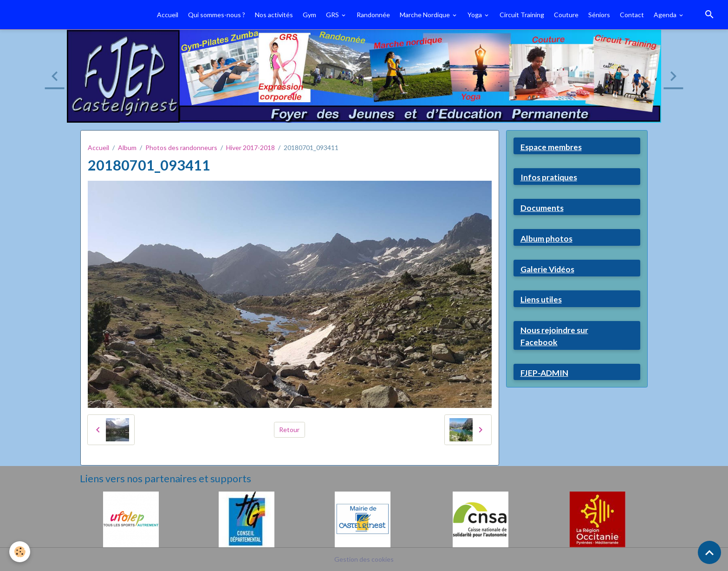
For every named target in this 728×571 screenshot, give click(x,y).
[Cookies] (20, 552)
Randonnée (373, 15)
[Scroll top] (709, 552)
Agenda (666, 15)
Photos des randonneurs (181, 148)
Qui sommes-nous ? (217, 15)
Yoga (475, 15)
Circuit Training (522, 15)
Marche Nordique (426, 15)
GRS (333, 15)
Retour (289, 430)
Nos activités (274, 15)
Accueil (168, 15)
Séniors (599, 15)
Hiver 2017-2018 (250, 148)
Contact (632, 15)
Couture (566, 15)
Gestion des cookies (364, 559)
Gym (309, 15)
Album (127, 148)
